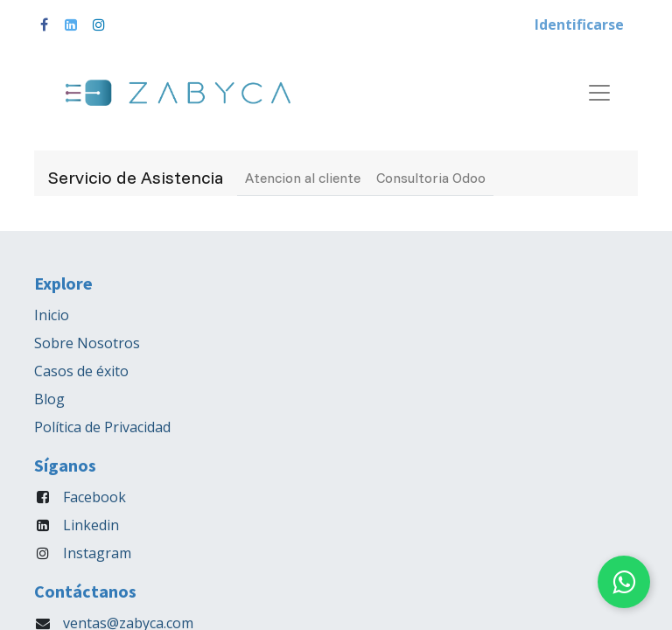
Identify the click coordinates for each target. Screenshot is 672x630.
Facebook (94, 497)
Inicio (52, 315)
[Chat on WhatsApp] (624, 582)
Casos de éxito (81, 371)
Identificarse (579, 24)
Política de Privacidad (102, 427)
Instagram (97, 553)
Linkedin (91, 525)
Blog (49, 399)
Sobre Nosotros (87, 343)
